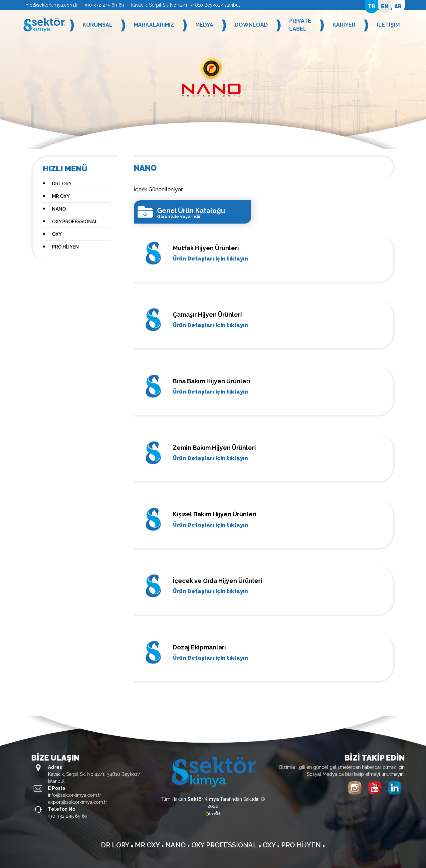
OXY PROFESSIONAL (75, 222)
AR (398, 6)
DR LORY (62, 184)
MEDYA (204, 25)
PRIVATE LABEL (300, 25)
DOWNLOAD (251, 25)
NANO (59, 209)
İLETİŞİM (388, 25)
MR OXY (61, 196)
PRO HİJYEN (65, 247)
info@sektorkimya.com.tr (51, 5)
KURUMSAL (98, 25)
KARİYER (344, 25)
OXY (57, 234)
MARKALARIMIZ (154, 25)
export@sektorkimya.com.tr (78, 802)
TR (372, 6)
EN (385, 6)
